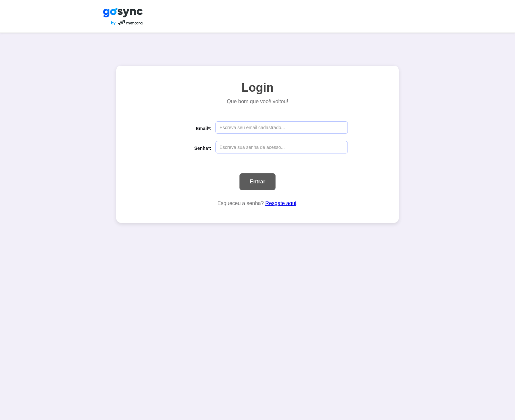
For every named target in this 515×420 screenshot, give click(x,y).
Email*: (203, 128)
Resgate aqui (281, 203)
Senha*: (203, 148)
